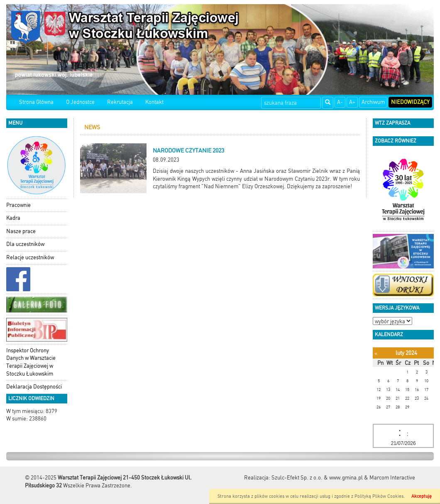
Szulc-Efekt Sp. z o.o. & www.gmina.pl (317, 478)
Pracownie (18, 205)
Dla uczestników (25, 244)
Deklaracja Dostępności (34, 387)
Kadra (13, 218)
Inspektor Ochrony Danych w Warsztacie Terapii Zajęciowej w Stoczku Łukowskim (31, 362)
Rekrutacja (120, 102)
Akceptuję (422, 496)
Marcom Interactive (392, 478)
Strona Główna (36, 102)
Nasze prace (21, 231)
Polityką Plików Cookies (379, 496)
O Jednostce (80, 102)
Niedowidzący (410, 102)
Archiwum (373, 102)
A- (340, 102)
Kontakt (154, 102)
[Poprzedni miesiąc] (376, 353)
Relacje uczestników (30, 257)
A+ (352, 102)
